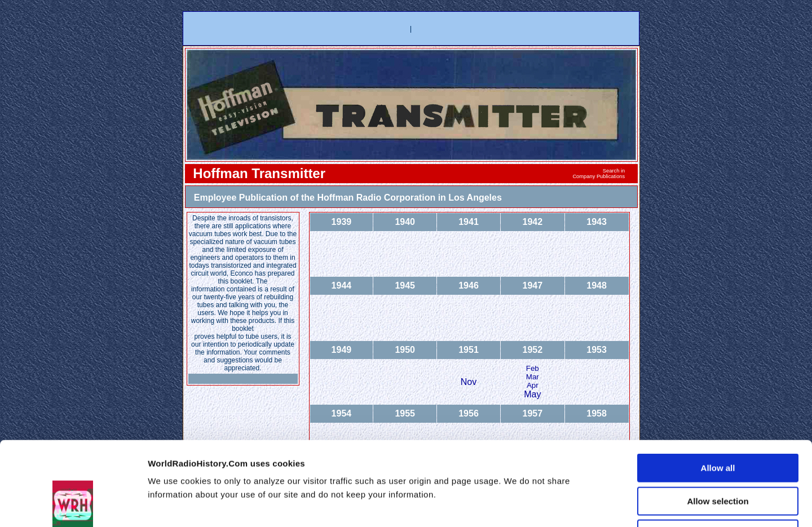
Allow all (718, 389)
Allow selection (718, 422)
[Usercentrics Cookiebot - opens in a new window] (73, 505)
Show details (611, 505)
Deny (718, 455)
